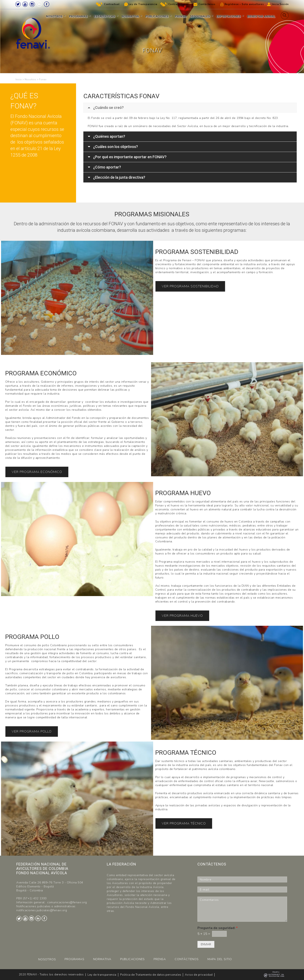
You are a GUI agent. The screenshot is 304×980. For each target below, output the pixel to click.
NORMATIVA (102, 959)
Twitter (18, 4)
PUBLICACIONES (132, 959)
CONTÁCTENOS (187, 959)
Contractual (112, 4)
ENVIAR (206, 944)
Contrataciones (179, 4)
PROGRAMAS (74, 959)
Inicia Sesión (280, 4)
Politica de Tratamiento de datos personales (151, 975)
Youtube (25, 4)
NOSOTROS (47, 959)
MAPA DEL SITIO (220, 959)
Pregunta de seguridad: (218, 928)
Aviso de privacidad (199, 975)
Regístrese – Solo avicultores (244, 4)
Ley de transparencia (102, 975)
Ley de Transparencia (143, 4)
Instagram (32, 4)
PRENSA (160, 959)
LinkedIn (39, 4)
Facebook (47, 4)
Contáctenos (207, 4)
